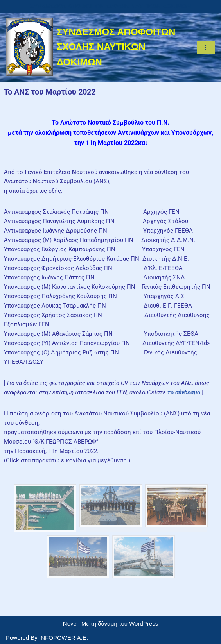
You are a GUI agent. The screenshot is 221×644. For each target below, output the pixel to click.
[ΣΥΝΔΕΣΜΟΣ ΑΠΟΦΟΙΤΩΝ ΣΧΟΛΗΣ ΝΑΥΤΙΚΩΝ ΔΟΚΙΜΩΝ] (95, 47)
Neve (70, 623)
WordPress (144, 623)
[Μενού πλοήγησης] (206, 47)
